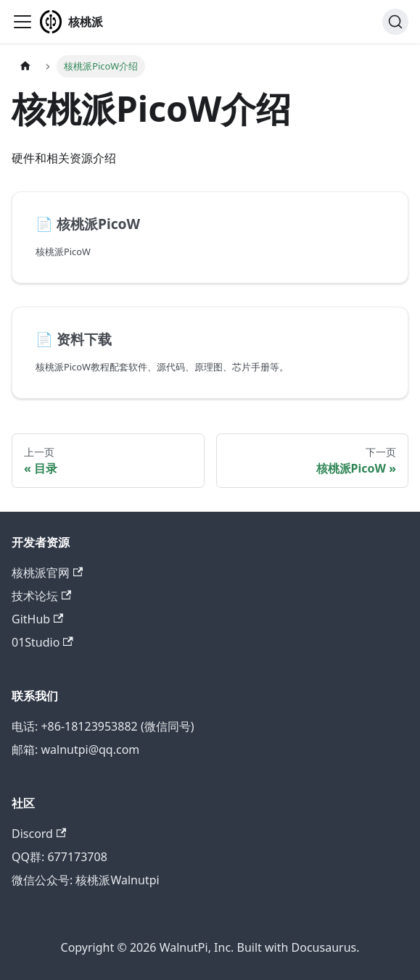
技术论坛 (41, 596)
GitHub (37, 619)
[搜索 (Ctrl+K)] (395, 22)
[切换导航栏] (22, 22)
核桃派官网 (47, 573)
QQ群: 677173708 (59, 857)
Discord (39, 834)
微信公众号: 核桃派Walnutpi (86, 880)
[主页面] (25, 66)
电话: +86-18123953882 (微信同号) (103, 726)
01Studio (42, 642)
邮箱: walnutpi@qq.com (75, 749)
